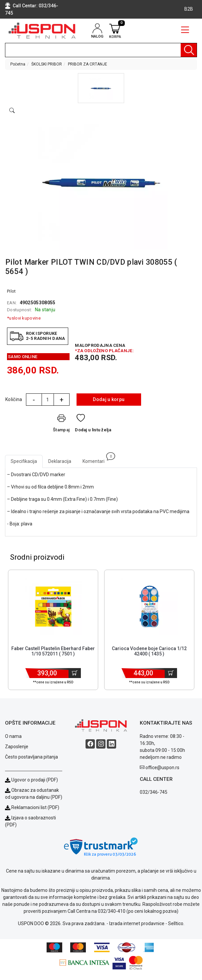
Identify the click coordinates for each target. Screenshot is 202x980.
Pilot (11, 291)
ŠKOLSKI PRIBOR (47, 64)
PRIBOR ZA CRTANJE (88, 64)
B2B (189, 9)
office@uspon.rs (162, 768)
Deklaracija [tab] (60, 461)
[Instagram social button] (101, 744)
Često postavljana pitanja (31, 757)
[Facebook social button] (90, 744)
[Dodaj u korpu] (75, 673)
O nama (13, 736)
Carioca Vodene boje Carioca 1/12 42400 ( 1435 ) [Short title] (149, 651)
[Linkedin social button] (111, 744)
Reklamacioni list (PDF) (32, 807)
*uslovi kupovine (24, 318)
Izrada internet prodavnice (137, 923)
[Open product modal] (12, 111)
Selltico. (176, 923)
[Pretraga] (189, 50)
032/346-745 (154, 792)
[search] (101, 50)
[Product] (53, 607)
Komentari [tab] (96, 459)
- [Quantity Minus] (34, 400)
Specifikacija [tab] (24, 461)
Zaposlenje (17, 747)
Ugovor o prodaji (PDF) (31, 780)
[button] (101, 88)
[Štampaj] (61, 424)
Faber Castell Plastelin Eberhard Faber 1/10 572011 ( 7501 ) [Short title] (53, 651)
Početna (18, 64)
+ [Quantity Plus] (62, 400)
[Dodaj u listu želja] (93, 424)
